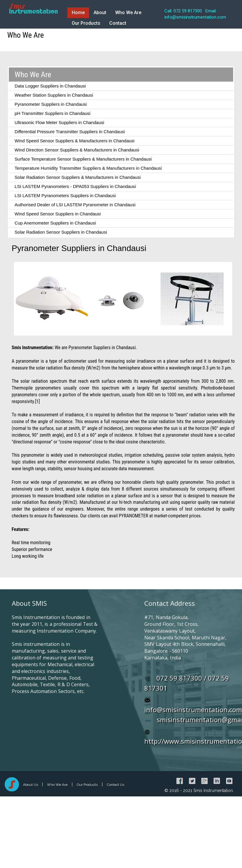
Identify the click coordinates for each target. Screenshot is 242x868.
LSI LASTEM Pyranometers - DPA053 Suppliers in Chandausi (75, 186)
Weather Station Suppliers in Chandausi (54, 95)
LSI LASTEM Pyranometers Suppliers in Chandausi (65, 195)
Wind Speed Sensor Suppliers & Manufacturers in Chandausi (75, 141)
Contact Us (116, 785)
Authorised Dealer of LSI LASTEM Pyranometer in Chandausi (75, 205)
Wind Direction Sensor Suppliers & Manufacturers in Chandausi (77, 150)
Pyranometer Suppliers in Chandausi (51, 104)
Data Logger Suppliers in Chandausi (50, 86)
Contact (118, 23)
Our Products (86, 23)
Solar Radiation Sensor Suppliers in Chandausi (61, 232)
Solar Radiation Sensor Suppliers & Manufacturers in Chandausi (78, 177)
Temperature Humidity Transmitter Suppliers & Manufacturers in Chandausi (88, 168)
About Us (31, 785)
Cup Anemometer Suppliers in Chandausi (55, 223)
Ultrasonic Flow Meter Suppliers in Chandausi (59, 122)
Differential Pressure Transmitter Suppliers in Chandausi (70, 132)
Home (78, 13)
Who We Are (128, 13)
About (100, 13)
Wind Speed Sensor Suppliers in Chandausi (58, 214)
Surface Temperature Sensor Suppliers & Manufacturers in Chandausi (83, 159)
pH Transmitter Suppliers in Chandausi (53, 113)
